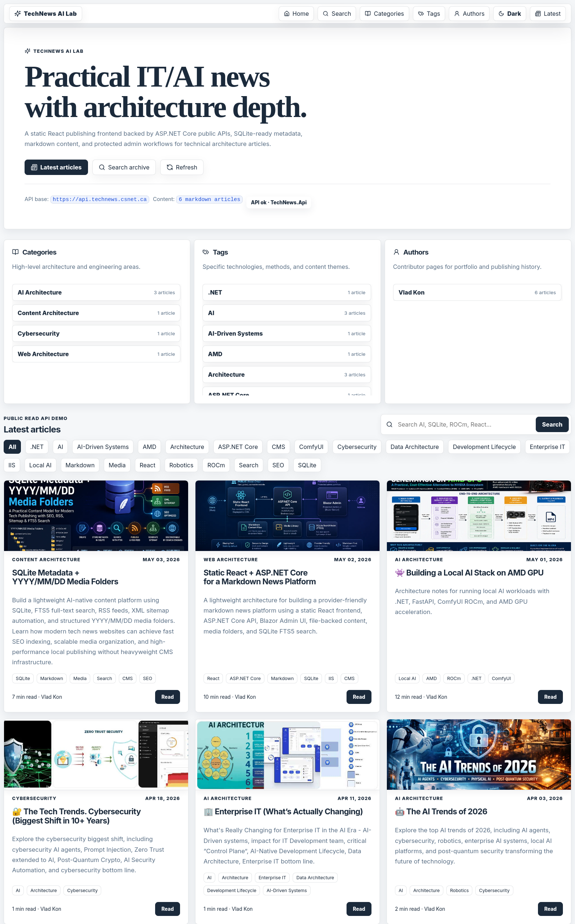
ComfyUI (311, 447)
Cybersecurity (357, 447)
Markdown (80, 465)
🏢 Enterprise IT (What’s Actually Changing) (283, 811)
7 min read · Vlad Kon (37, 697)
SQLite (307, 465)
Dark (510, 14)
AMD (149, 447)
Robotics (182, 465)
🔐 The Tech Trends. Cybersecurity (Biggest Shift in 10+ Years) (76, 816)
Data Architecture (415, 447)
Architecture (187, 447)
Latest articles (56, 167)
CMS (278, 447)
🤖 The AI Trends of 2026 (441, 811)
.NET (37, 447)
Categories (384, 14)
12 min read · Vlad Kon (421, 697)
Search (337, 14)
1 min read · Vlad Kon (37, 909)
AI (60, 447)
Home (296, 14)
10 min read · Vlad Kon (230, 697)
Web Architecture (231, 560)
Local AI (41, 465)
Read (168, 697)
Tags (429, 14)
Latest (548, 14)
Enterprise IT (548, 447)
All (12, 447)
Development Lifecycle (484, 447)
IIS (12, 465)
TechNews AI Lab (46, 14)
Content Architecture (46, 560)
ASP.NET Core (238, 447)
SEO (278, 465)
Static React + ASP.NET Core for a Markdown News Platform (260, 577)
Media (117, 465)
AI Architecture (419, 560)
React (148, 465)
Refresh (182, 167)
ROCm (216, 465)
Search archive (124, 167)
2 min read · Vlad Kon (420, 909)
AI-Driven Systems (103, 447)
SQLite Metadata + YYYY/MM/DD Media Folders (65, 577)
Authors (469, 14)
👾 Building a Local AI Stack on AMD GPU (469, 573)
